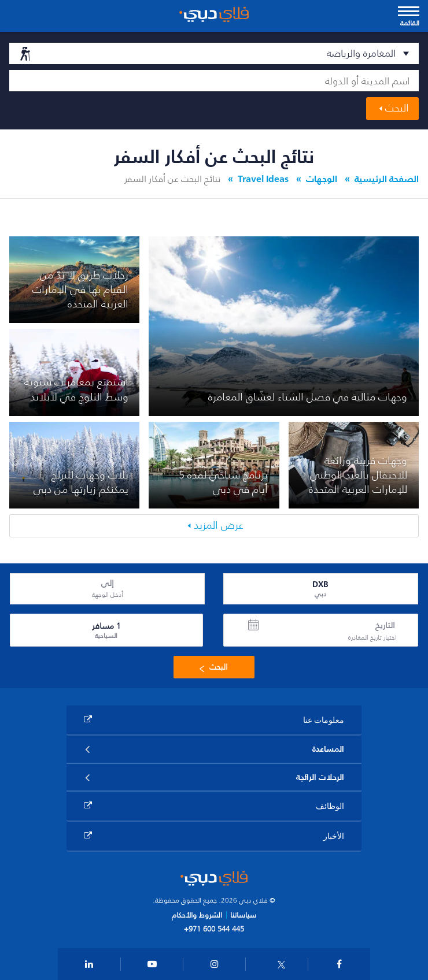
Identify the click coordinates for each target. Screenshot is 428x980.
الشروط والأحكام (197, 915)
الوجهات (322, 179)
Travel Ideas (263, 179)
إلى (108, 584)
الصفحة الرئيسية (387, 179)
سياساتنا (243, 915)
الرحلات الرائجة (320, 777)
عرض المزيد (219, 525)
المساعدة (328, 749)
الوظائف (330, 806)
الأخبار (334, 836)
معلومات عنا (324, 720)
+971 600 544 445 (214, 929)
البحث (397, 108)
